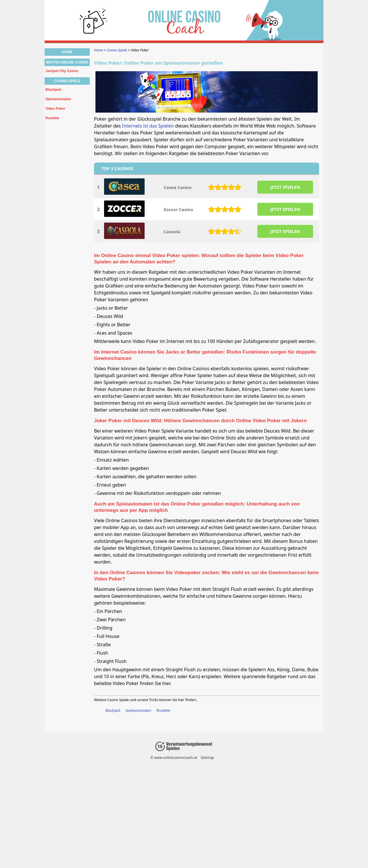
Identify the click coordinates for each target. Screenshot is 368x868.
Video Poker (55, 109)
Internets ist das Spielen (148, 126)
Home (67, 52)
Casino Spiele (67, 81)
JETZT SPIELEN (285, 187)
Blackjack (113, 710)
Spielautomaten (138, 710)
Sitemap (207, 758)
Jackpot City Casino (62, 71)
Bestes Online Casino (67, 62)
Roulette (163, 710)
